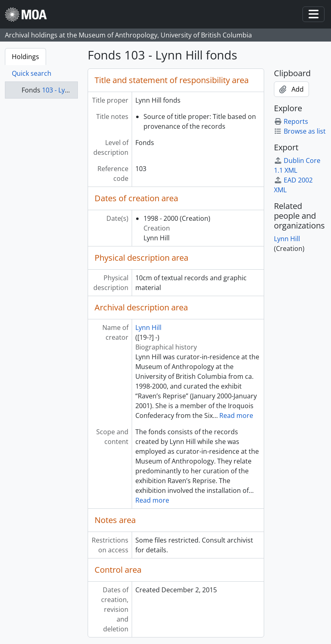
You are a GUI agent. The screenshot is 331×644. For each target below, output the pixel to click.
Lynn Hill (148, 327)
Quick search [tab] (32, 73)
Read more (236, 415)
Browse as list (300, 131)
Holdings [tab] (25, 57)
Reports (291, 121)
